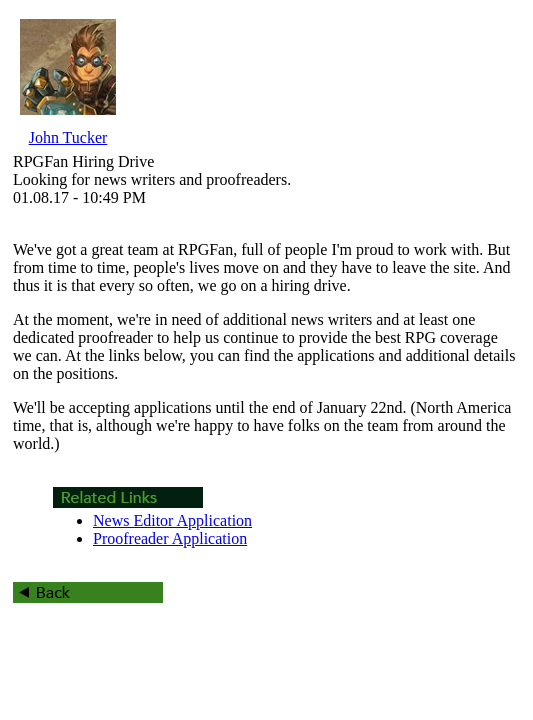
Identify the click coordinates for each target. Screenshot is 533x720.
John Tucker (68, 137)
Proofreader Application (170, 538)
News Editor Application (172, 520)
